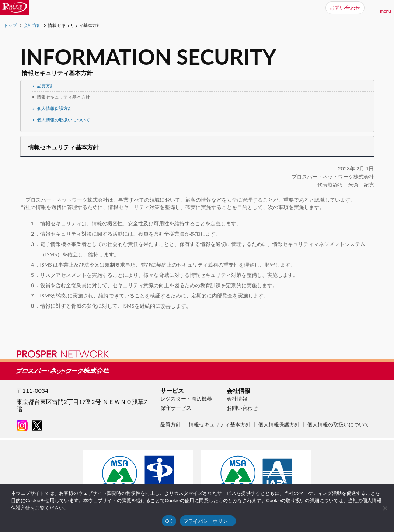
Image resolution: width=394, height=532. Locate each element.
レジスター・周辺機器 (186, 399)
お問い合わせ (242, 408)
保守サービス (176, 408)
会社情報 (237, 399)
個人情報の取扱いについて (61, 120)
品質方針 (43, 86)
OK (169, 521)
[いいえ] (385, 508)
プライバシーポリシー (208, 521)
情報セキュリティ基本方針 (220, 424)
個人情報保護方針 (52, 108)
